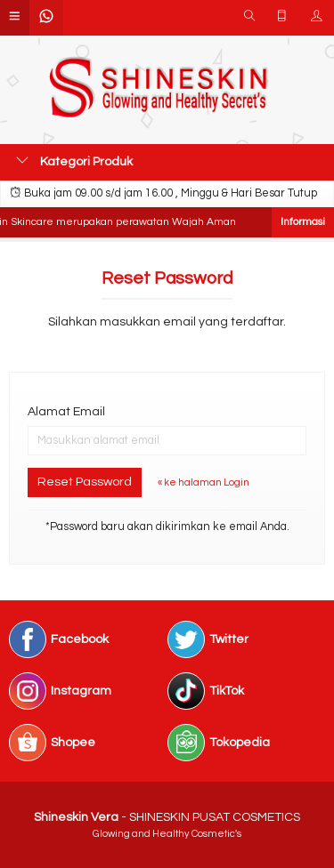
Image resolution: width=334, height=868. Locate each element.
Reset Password (85, 482)
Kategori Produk (74, 161)
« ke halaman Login (204, 482)
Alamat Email (66, 412)
